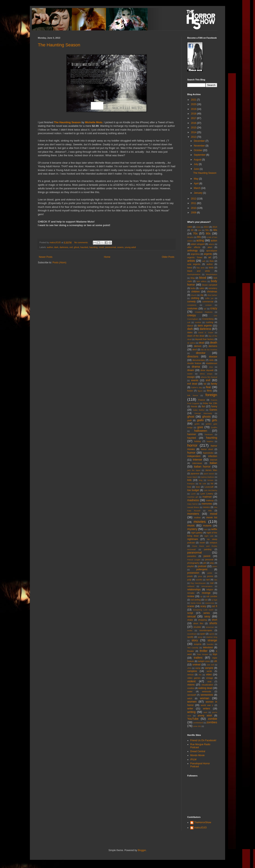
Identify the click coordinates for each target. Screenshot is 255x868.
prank (190, 576)
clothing (195, 298)
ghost (76, 247)
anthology (192, 251)
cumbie (198, 322)
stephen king (212, 637)
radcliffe (199, 580)
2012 (194, 199)
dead (202, 343)
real (212, 583)
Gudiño (214, 427)
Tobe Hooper (202, 654)
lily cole (203, 484)
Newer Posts (46, 257)
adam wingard (198, 244)
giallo (200, 420)
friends (194, 406)
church (194, 295)
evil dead (192, 384)
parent (207, 556)
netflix (214, 529)
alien (210, 247)
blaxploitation (212, 274)
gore (200, 427)
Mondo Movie (197, 755)
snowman (210, 627)
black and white (199, 271)
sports (212, 634)
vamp (198, 668)
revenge (206, 593)
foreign (211, 395)
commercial (208, 302)
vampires (192, 671)
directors (193, 356)
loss (189, 487)
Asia (211, 261)
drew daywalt (207, 370)
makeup (210, 500)
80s (208, 233)
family (214, 384)
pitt (205, 563)
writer (190, 709)
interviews (197, 463)
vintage (209, 678)
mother (197, 517)
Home (107, 257)
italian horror (202, 467)
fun (204, 406)
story (195, 640)
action (214, 241)
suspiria (198, 644)
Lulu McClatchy (210, 490)
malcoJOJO (201, 828)
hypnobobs (208, 453)
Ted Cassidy (193, 648)
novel (101, 247)
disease (213, 357)
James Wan (211, 470)
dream (191, 370)
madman (207, 497)
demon (198, 346)
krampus (191, 484)
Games (213, 410)
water (190, 691)
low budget (193, 490)
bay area (201, 268)
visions (191, 685)
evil (71, 247)
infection (213, 456)
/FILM (193, 760)
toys (215, 654)
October (198, 150)
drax (211, 367)
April (197, 184)
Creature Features (204, 312)
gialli (189, 420)
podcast (202, 566)
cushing (209, 322)
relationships (194, 590)
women (192, 702)
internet (214, 460)
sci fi (215, 606)
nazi (206, 529)
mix (210, 511)
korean (210, 480)
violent (191, 681)
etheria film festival (209, 377)
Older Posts (168, 257)
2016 (194, 123)
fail (205, 384)
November (200, 146)
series (207, 613)
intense (197, 460)
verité (209, 671)
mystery (192, 529)
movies (200, 522)
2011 (194, 203)
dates (190, 332)
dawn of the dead (196, 336)
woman (205, 698)
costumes (192, 309)
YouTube (193, 719)
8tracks (190, 237)
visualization (207, 685)
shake (190, 620)
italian (213, 463)
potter (210, 573)
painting (208, 549)
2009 (194, 213)
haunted (84, 247)
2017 (194, 118)
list (212, 483)
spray (200, 637)
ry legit (214, 600)
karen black (192, 477)
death (214, 343)
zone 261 (197, 726)
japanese (195, 474)
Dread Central (198, 751)
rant (208, 580)
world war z (207, 705)
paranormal (111, 247)
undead (196, 665)
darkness (64, 247)
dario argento (205, 326)
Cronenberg (208, 319)
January (198, 193)
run (206, 600)
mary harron (193, 504)
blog (192, 278)
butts (193, 288)
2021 (194, 100)
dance (190, 326)
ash (204, 261)
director (201, 353)
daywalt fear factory (204, 339)
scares (120, 247)
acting (200, 240)
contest (208, 305)
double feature (194, 363)
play (212, 563)
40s (200, 230)
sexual (191, 616)
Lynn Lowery (207, 494)
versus (190, 675)
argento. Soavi (195, 257)
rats (216, 580)
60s (215, 230)
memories (207, 504)
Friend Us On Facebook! (203, 740)
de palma (191, 343)
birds (211, 268)
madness (193, 500)
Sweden (210, 644)
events (195, 380)
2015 (194, 128)
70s (195, 233)
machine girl (193, 497)
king (201, 480)
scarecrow (210, 603)
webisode (207, 691)
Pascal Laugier (194, 560)
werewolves (207, 695)
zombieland (198, 723)
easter (190, 374)
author (50, 247)
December (200, 141)
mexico (206, 507)
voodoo (191, 688)
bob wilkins (202, 281)
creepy (192, 315)
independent (194, 456)
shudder (197, 627)
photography (193, 563)
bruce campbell (210, 285)
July (196, 164)
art (210, 257)
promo (210, 576)
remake (191, 593)
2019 (194, 109)
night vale (209, 536)
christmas (212, 292)
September (200, 155)
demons (213, 346)
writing (191, 712)
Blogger (142, 850)
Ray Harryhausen (198, 583)
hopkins (210, 441)
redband (191, 586)
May (196, 179)
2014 (194, 132)
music (191, 525)
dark (56, 247)
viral (209, 682)
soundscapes (206, 630)
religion (210, 590)
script (190, 613)
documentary (199, 360)
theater (191, 651)
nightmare (193, 539)
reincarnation (207, 586)
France (202, 400)
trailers (198, 658)
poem (215, 566)
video (209, 675)
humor (191, 453)
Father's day (197, 387)
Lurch (193, 494)
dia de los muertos (209, 350)
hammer (192, 434)
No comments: (82, 242)
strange (212, 640)
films (209, 391)
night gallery (197, 533)
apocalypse (212, 251)
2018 (194, 114)
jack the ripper (194, 470)
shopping (202, 620)
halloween (201, 431)
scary (203, 606)
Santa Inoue (196, 603)
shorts (213, 623)
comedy (191, 302)
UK (215, 661)
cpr (205, 309)
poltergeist (202, 569)
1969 (190, 227)
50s (207, 230)
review (191, 596)
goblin (197, 424)
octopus (213, 543)
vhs (200, 675)
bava (190, 268)
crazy (214, 308)
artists (191, 261)
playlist (191, 566)
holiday (197, 441)
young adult (130, 247)
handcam (209, 434)
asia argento (194, 264)
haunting (93, 247)
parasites (192, 556)
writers (206, 709)
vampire (209, 668)
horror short (207, 449)
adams (211, 244)
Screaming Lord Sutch (203, 610)
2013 (194, 137)
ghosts (206, 417)
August (198, 160)
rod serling (196, 600)
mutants (207, 526)
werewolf (192, 695)
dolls (211, 360)
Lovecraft (209, 487)
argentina (195, 254)
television (208, 647)
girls (215, 420)
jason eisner (209, 474)
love (198, 487)
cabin (202, 288)
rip (201, 596)
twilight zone (204, 661)
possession (193, 573)
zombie (213, 719)
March (198, 188)
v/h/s (189, 668)
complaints (192, 305)
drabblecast (212, 363)
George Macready (203, 413)
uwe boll (210, 665)
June (197, 169)
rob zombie (212, 596)
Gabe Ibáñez (199, 410)
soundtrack (192, 634)
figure (200, 391)
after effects (194, 247)
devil (195, 350)
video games (194, 678)
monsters (193, 514)
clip (202, 295)
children (195, 292)
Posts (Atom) (59, 263)
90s (199, 237)
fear (208, 387)
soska (190, 630)
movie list (212, 517)
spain (203, 634)
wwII (205, 712)
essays (191, 377)
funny (214, 406)
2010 (194, 208)
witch (190, 698)
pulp (189, 580)
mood (214, 514)
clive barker (212, 295)
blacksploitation (194, 274)
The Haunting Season (59, 45)
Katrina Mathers (207, 477)
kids (189, 480)
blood (203, 278)
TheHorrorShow (203, 822)
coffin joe (209, 298)
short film (198, 623)
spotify (190, 637)
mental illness (193, 507)
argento (208, 254)
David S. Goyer (206, 332)
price (200, 576)
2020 (194, 104)
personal (209, 559)
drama (196, 367)
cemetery (213, 288)
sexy (207, 616)
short (214, 620)
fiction (190, 391)
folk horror (193, 395)
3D (192, 230)
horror (192, 445)
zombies (212, 722)
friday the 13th (210, 403)
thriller (204, 651)
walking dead (205, 688)
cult (189, 322)
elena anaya (206, 374)
